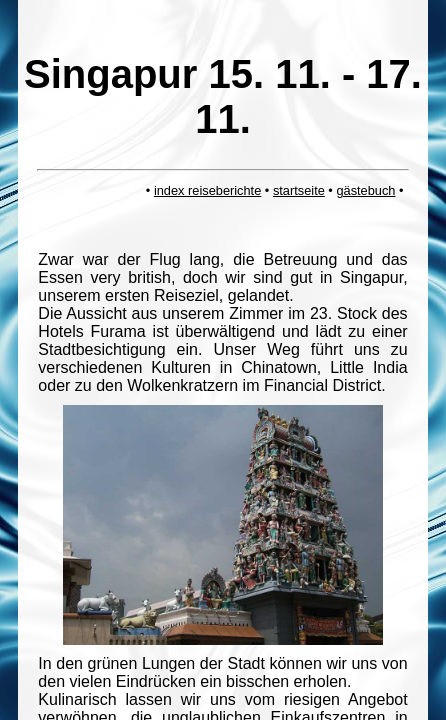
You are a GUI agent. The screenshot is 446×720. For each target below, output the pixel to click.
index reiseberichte (207, 190)
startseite (299, 190)
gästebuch (365, 190)
